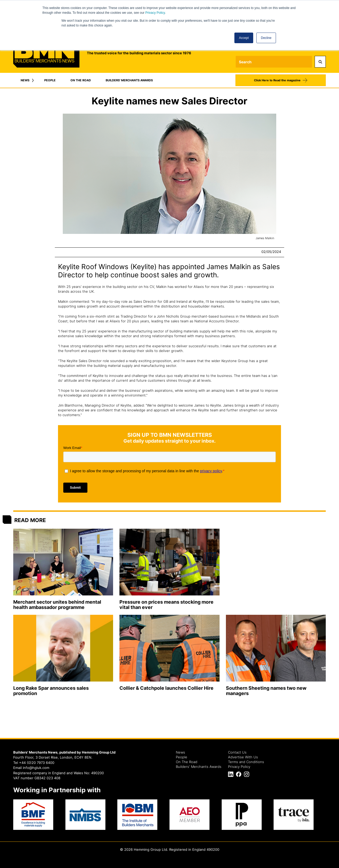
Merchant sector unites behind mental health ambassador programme (57, 605)
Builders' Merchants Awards (199, 767)
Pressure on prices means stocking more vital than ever (166, 605)
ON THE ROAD (81, 80)
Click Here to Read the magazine (277, 80)
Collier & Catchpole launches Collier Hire (166, 688)
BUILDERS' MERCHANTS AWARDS (129, 80)
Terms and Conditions (246, 762)
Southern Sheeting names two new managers (266, 691)
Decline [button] (266, 38)
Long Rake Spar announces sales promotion (51, 691)
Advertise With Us (243, 757)
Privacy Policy (155, 13)
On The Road (187, 762)
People (182, 757)
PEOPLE (50, 80)
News (180, 752)
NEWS (25, 80)
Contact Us (237, 752)
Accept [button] (244, 38)
